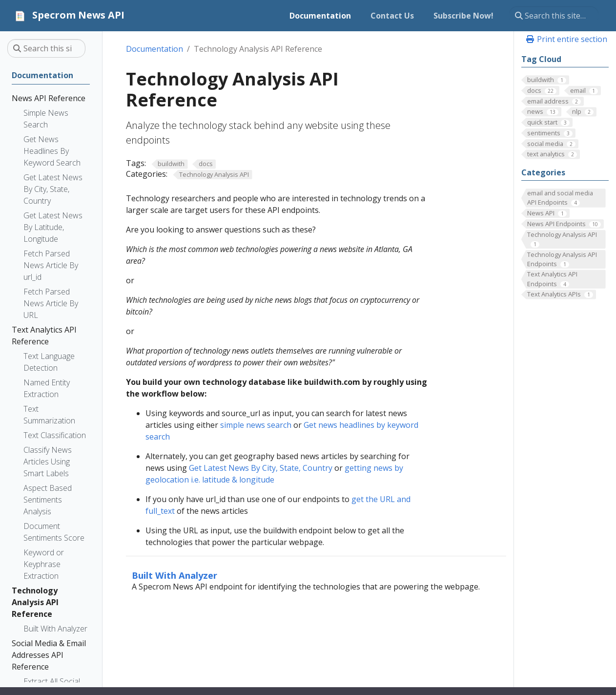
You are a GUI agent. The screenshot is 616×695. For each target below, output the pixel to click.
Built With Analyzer (175, 575)
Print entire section (566, 39)
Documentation (154, 49)
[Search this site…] (554, 16)
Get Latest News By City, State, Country (262, 468)
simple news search (256, 425)
